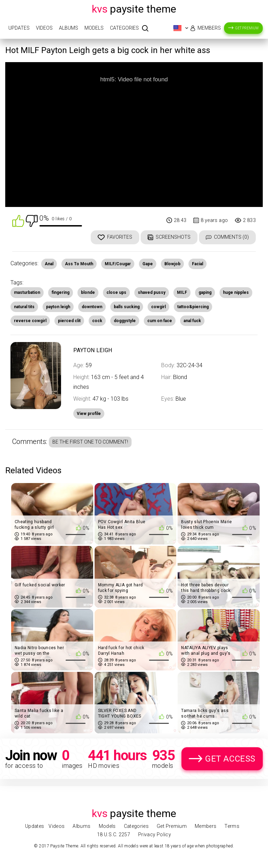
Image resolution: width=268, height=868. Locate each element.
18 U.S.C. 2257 (114, 834)
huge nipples (236, 292)
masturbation (27, 292)
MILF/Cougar (118, 264)
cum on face (160, 321)
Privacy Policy (155, 834)
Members (209, 28)
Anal (49, 264)
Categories (124, 28)
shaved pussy (152, 292)
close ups (116, 292)
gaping (205, 292)
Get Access (230, 759)
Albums (69, 28)
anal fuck (192, 321)
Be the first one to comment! (90, 442)
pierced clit (69, 321)
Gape (148, 264)
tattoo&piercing (193, 307)
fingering (61, 292)
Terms (232, 826)
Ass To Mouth (79, 264)
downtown (92, 307)
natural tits (24, 307)
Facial (198, 264)
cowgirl (158, 307)
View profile (89, 414)
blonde (88, 292)
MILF (182, 292)
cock (97, 321)
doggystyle (125, 321)
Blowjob (172, 264)
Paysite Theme (134, 9)
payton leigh (58, 307)
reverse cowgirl (30, 321)
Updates (19, 28)
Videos (44, 28)
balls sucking (127, 307)
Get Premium (247, 28)
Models (94, 28)
